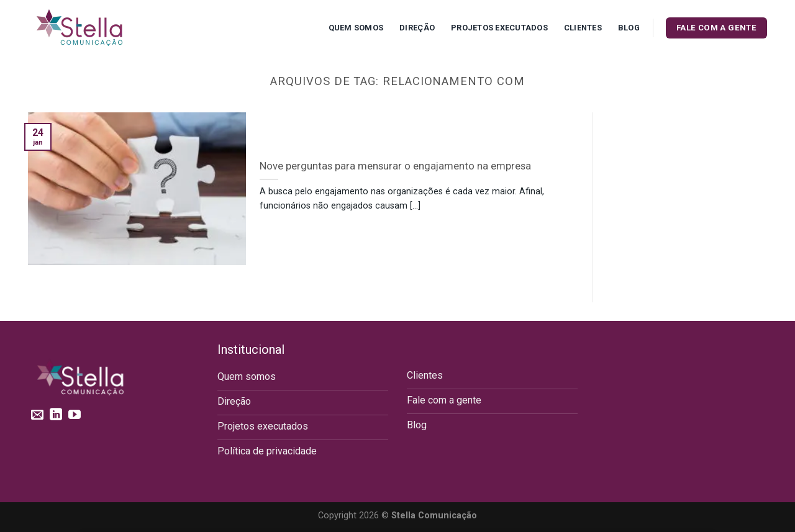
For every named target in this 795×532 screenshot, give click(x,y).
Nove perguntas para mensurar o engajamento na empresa (395, 166)
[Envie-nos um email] (37, 415)
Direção (417, 28)
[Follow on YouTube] (75, 415)
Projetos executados (499, 28)
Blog (629, 28)
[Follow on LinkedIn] (56, 415)
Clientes (583, 28)
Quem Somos (356, 28)
